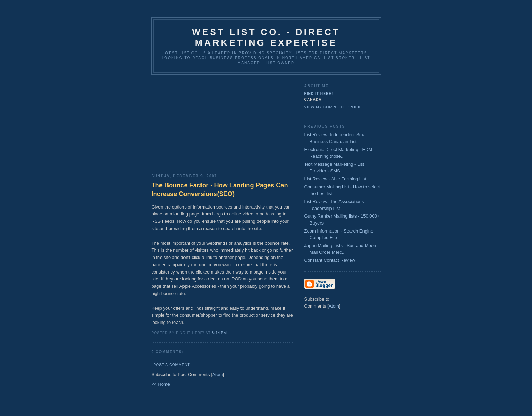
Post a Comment (172, 365)
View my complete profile (334, 107)
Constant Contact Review (330, 260)
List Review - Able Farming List (335, 179)
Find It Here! (319, 94)
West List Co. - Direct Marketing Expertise (266, 37)
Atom (218, 374)
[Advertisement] (223, 122)
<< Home (161, 384)
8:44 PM (219, 333)
